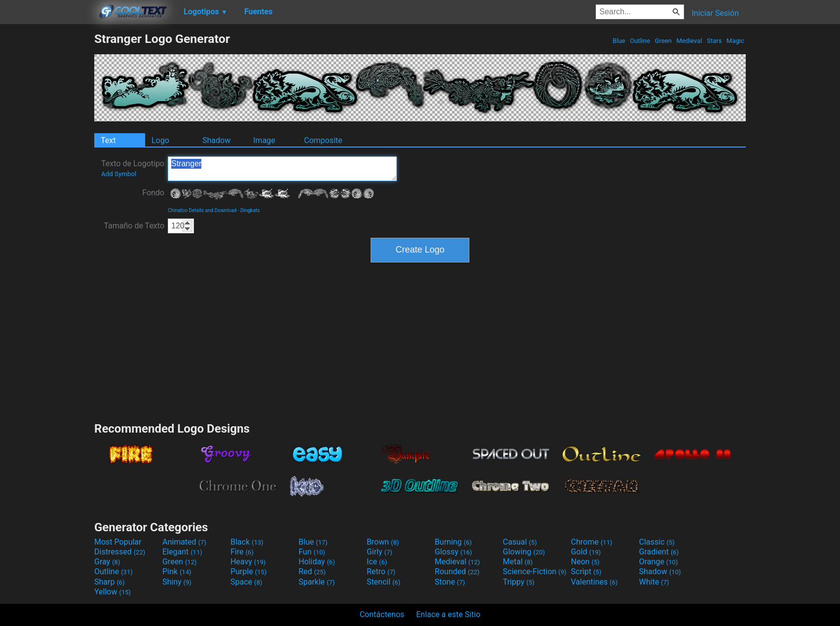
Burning (453, 542)
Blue (619, 41)
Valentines (594, 582)
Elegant (182, 552)
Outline (640, 41)
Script (586, 571)
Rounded (457, 571)
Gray (107, 562)
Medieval (689, 41)
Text (108, 140)
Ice (377, 562)
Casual (520, 542)
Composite (323, 140)
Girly (380, 552)
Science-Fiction (535, 571)
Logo (160, 140)
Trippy (519, 582)
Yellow (113, 592)
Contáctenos (382, 614)
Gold (586, 552)
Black (247, 542)
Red (312, 571)
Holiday (317, 562)
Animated (184, 542)
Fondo (153, 193)
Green (664, 41)
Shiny (177, 582)
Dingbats (250, 210)
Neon (585, 562)
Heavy (248, 562)
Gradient (659, 552)
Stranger (282, 169)
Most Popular (118, 542)
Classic (657, 542)
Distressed (120, 552)
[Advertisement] (47, 180)
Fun (312, 552)
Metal (518, 562)
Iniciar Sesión (715, 13)
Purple (248, 571)
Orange (659, 562)
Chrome (592, 542)
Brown (383, 542)
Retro (381, 571)
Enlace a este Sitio (448, 614)
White (654, 582)
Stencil (383, 582)
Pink (177, 571)
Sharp (110, 582)
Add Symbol (119, 174)
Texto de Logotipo (133, 168)
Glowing (524, 552)
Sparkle (317, 582)
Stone (450, 582)
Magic (735, 41)
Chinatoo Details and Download (202, 210)
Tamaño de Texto (134, 226)
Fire (242, 552)
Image (264, 140)
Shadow (216, 140)
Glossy (454, 552)
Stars (714, 41)
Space (246, 582)
